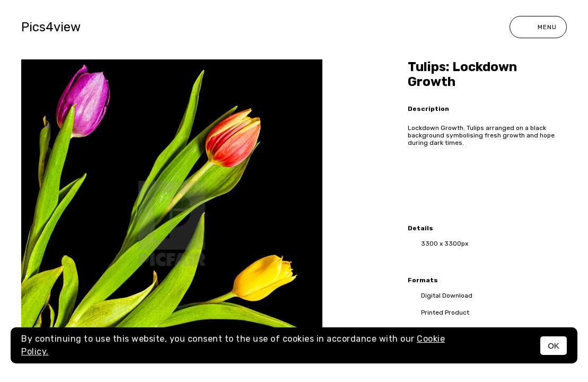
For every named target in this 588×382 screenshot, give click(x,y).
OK (554, 346)
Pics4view (51, 27)
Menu (538, 27)
